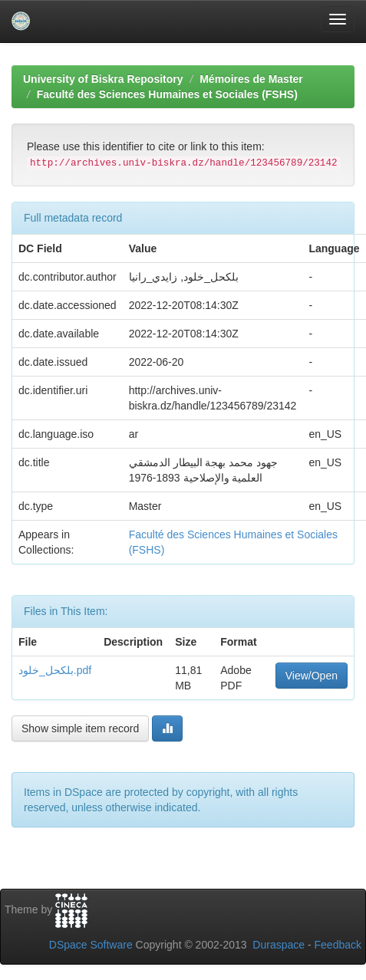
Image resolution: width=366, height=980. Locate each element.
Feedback (338, 945)
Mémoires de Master (251, 79)
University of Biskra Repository (103, 79)
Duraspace (279, 945)
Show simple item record (80, 728)
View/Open (312, 676)
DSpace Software (91, 945)
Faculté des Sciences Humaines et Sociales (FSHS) (167, 94)
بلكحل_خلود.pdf (55, 670)
